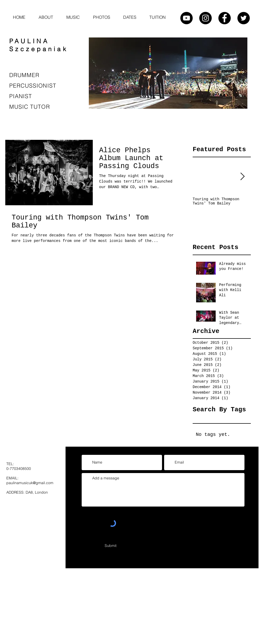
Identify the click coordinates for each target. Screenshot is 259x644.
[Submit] (110, 546)
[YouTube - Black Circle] (186, 18)
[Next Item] (242, 177)
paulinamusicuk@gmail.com (30, 483)
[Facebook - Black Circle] (225, 18)
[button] (73, 17)
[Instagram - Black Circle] (205, 18)
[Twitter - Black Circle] (244, 18)
